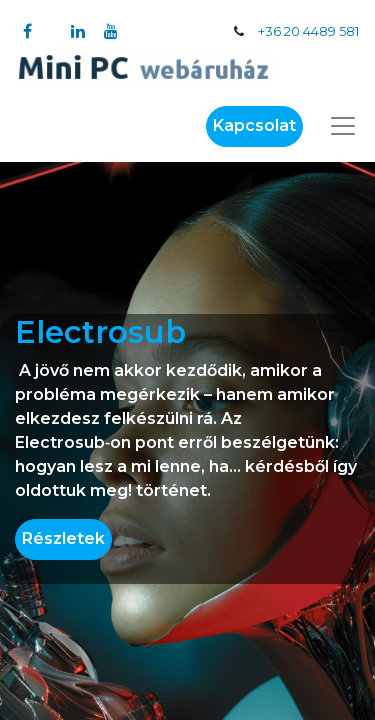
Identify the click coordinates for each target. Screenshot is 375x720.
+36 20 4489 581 (308, 31)
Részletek (63, 538)
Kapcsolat (254, 125)
